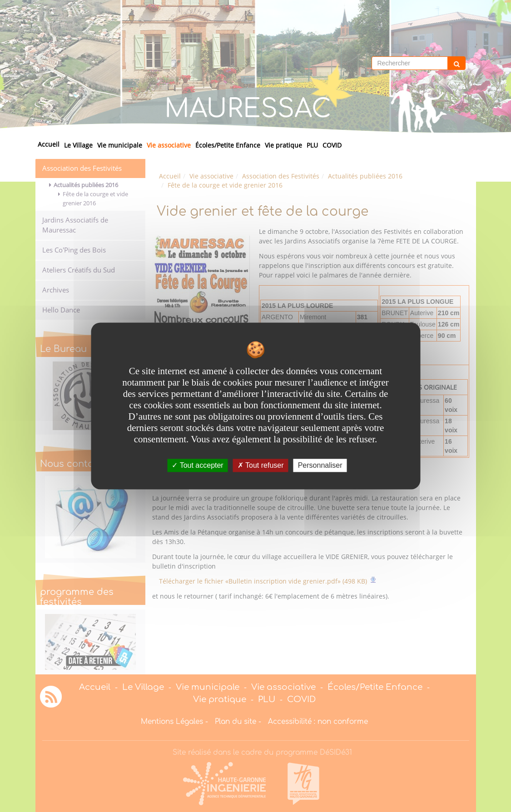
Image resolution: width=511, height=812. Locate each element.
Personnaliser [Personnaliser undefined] (320, 465)
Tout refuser (261, 465)
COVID (332, 145)
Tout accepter (197, 465)
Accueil (49, 144)
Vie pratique (283, 145)
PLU (312, 145)
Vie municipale (120, 145)
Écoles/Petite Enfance (228, 145)
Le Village (78, 145)
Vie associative (169, 145)
